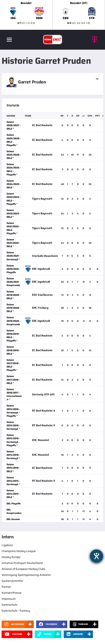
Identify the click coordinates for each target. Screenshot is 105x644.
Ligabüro (7, 545)
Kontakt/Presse (12, 593)
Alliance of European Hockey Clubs (23, 569)
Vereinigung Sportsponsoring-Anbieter (26, 575)
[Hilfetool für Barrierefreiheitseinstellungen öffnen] (96, 556)
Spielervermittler (12, 581)
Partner (6, 587)
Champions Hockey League (19, 551)
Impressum (9, 599)
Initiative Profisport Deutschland (22, 563)
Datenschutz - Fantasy (16, 611)
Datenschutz (10, 605)
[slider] (52, 15)
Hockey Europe (11, 557)
